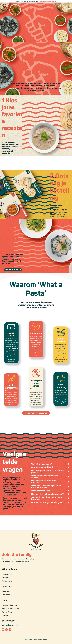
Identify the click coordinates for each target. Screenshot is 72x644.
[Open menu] (69, 8)
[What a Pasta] (4, 8)
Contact (5, 615)
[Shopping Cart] (61, 8)
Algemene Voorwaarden (11, 608)
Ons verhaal (6, 591)
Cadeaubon (6, 577)
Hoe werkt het (7, 574)
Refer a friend (7, 581)
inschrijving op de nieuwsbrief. (47, 1)
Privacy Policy (7, 612)
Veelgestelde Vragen (10, 605)
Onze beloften (7, 595)
